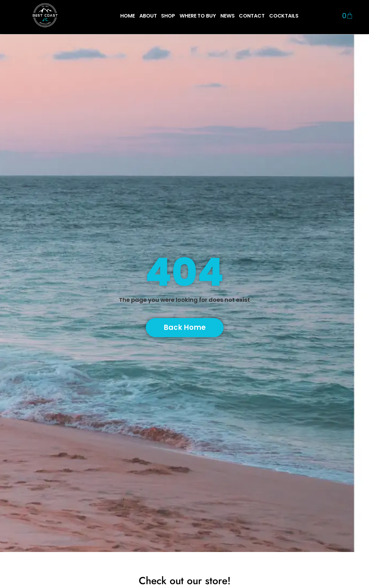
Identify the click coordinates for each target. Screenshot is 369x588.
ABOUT (148, 16)
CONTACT (252, 16)
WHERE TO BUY (198, 16)
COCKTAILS (284, 16)
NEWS (228, 16)
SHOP (168, 16)
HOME (128, 16)
